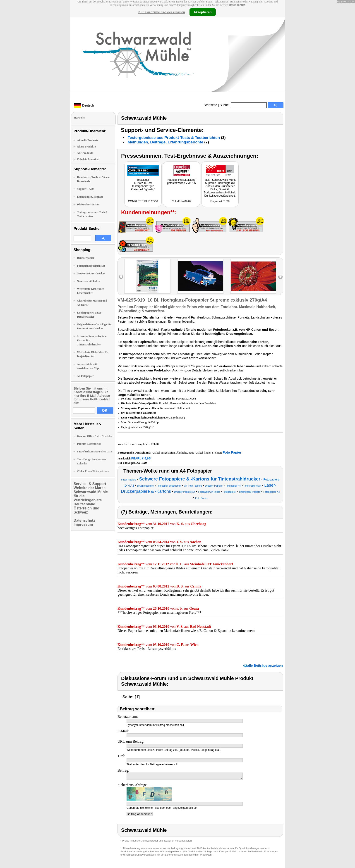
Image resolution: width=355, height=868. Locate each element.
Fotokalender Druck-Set (91, 266)
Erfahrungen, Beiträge (90, 197)
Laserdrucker (89, 444)
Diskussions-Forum (88, 205)
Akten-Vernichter (95, 436)
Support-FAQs (85, 189)
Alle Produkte (85, 153)
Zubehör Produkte (88, 159)
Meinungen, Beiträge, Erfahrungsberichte (165, 142)
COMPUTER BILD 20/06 (143, 201)
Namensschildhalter (89, 281)
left (121, 277)
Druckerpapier (86, 258)
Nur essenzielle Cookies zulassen (162, 12)
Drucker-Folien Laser (95, 452)
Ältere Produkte (86, 147)
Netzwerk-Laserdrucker (91, 273)
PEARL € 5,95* (141, 458)
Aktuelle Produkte (88, 140)
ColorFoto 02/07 (181, 201)
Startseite (210, 105)
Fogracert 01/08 (220, 201)
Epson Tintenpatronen (93, 471)
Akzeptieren (203, 12)
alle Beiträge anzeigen (265, 665)
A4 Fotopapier (85, 376)
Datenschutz (237, 5)
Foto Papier (232, 452)
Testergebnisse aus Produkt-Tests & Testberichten (174, 138)
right (280, 277)
